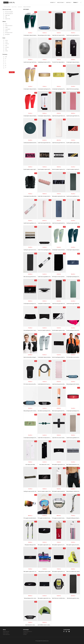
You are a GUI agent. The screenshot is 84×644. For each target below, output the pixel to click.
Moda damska (6, 631)
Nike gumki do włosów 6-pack (44, 572)
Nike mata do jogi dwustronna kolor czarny (32, 277)
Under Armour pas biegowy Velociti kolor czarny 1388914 (49, 250)
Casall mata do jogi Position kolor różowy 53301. (47, 223)
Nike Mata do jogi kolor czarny (73, 598)
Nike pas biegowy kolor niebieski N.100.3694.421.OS (48, 35)
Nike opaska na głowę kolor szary (59, 196)
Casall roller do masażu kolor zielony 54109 (46, 438)
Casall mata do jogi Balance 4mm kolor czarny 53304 (48, 277)
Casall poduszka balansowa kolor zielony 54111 (33, 143)
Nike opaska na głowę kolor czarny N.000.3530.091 (62, 465)
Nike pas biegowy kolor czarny (30, 598)
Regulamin (25, 633)
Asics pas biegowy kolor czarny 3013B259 (32, 330)
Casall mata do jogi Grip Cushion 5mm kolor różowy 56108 (64, 384)
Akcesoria (20, 7)
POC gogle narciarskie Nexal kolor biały (31, 518)
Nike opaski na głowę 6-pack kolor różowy (60, 491)
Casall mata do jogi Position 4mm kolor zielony (61, 116)
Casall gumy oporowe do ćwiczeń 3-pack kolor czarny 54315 (36, 250)
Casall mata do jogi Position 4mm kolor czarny (61, 304)
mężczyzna (14, 7)
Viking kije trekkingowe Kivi (30, 545)
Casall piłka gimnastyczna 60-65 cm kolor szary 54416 (48, 62)
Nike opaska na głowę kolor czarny (45, 545)
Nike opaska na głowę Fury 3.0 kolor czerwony (61, 545)
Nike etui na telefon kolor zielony (73, 572)
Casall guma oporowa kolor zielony (31, 491)
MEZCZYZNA (60, 2)
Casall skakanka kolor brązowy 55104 (45, 384)
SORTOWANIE (26, 9)
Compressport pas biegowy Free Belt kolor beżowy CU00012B (50, 89)
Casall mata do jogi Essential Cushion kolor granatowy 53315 (64, 223)
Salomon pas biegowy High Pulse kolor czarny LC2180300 (64, 357)
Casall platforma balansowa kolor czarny (46, 304)
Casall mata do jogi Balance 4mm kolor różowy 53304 (34, 223)
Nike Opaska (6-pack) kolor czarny (73, 465)
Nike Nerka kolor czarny (30, 625)
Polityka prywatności (28, 631)
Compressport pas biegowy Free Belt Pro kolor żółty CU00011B (65, 89)
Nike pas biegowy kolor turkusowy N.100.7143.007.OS (34, 411)
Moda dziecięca (6, 634)
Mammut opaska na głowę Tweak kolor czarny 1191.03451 (49, 491)
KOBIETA (52, 2)
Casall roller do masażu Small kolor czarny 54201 (62, 35)
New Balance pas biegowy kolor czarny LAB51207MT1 (48, 411)
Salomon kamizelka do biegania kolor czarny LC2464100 (35, 357)
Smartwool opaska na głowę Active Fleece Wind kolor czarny (50, 330)
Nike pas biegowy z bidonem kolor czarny (75, 491)
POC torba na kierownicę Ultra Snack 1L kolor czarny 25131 (35, 384)
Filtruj (12, 72)
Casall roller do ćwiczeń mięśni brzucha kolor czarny (62, 438)
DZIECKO (68, 2)
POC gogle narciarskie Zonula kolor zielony (61, 518)
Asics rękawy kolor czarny (44, 465)
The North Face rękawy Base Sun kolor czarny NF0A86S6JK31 (64, 62)
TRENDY (75, 2)
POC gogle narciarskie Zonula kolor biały (46, 518)
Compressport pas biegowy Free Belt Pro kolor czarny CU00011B (36, 304)
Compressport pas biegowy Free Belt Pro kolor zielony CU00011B (37, 438)
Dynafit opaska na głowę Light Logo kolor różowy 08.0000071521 (37, 169)
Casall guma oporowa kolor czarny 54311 (74, 223)
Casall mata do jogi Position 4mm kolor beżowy (62, 143)
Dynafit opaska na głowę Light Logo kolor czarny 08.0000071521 (51, 169)
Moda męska (6, 633)
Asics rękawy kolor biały (30, 465)
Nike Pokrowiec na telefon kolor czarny (60, 598)
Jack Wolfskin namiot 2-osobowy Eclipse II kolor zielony (49, 625)
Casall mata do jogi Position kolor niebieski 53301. (48, 143)
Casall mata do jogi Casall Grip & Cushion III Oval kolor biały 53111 (36, 62)
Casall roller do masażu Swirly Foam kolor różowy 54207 (49, 196)
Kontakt (25, 634)
